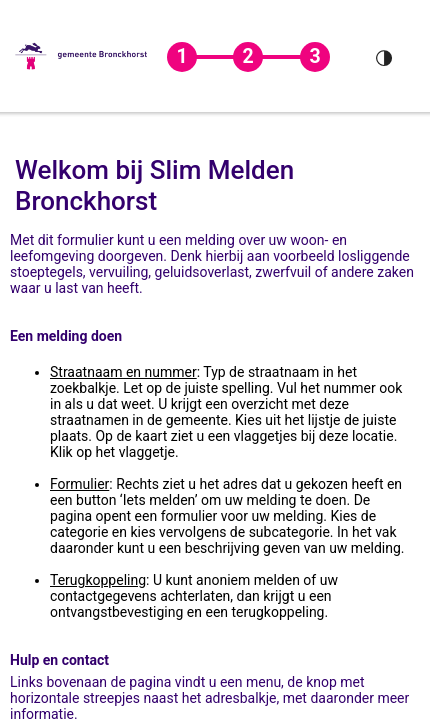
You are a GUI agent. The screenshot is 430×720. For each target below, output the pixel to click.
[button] (81, 56)
